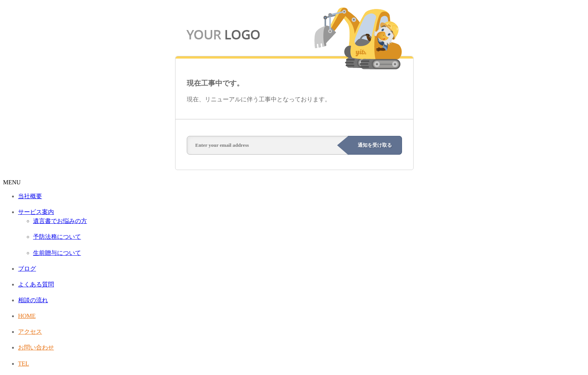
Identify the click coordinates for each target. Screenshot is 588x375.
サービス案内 (36, 212)
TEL (23, 364)
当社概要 (30, 196)
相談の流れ (33, 300)
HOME (27, 316)
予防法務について (57, 237)
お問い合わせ (36, 347)
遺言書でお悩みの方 (60, 221)
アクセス (30, 332)
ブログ (27, 269)
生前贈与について (57, 253)
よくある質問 (36, 284)
